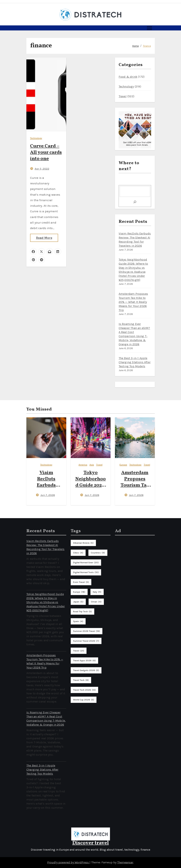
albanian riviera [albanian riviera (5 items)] (83, 543)
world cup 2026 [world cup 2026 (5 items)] (84, 700)
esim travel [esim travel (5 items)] (81, 582)
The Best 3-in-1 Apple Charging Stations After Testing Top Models (135, 362)
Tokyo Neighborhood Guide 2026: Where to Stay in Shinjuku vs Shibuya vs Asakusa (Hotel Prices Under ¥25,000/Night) (46, 602)
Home (136, 46)
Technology (36, 138)
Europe (123, 465)
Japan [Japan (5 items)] (78, 602)
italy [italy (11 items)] (97, 592)
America (83, 465)
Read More (44, 238)
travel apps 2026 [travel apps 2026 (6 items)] (84, 661)
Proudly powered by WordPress (68, 862)
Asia (92, 465)
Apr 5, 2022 (42, 169)
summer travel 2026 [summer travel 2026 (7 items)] (86, 641)
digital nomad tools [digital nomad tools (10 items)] (86, 572)
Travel (123, 96)
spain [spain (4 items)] (78, 621)
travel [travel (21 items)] (79, 651)
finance (147, 46)
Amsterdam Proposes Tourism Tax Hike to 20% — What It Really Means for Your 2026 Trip (133, 302)
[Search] (135, 202)
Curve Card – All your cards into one (46, 152)
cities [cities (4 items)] (78, 553)
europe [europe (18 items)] (79, 592)
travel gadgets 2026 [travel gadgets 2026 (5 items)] (86, 670)
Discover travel (91, 843)
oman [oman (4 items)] (96, 602)
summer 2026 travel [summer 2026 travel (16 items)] (87, 631)
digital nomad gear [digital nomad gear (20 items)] (86, 563)
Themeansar (125, 862)
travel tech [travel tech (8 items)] (81, 680)
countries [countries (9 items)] (98, 553)
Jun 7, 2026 (48, 495)
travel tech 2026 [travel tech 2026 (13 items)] (84, 690)
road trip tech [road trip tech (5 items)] (82, 612)
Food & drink (128, 77)
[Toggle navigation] (149, 28)
